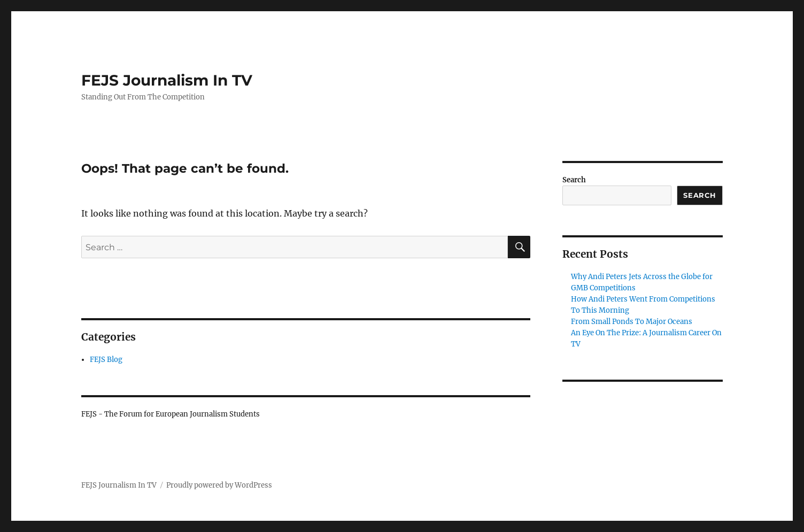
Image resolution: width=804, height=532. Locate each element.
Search (574, 180)
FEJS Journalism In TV (167, 80)
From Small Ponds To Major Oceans (632, 322)
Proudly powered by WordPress (219, 485)
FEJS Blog (106, 360)
